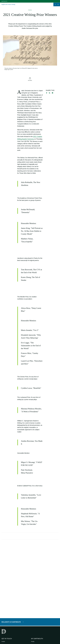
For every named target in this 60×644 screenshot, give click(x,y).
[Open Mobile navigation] (58, 4)
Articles (30, 10)
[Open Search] (55, 4)
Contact (3, 641)
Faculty (33, 641)
